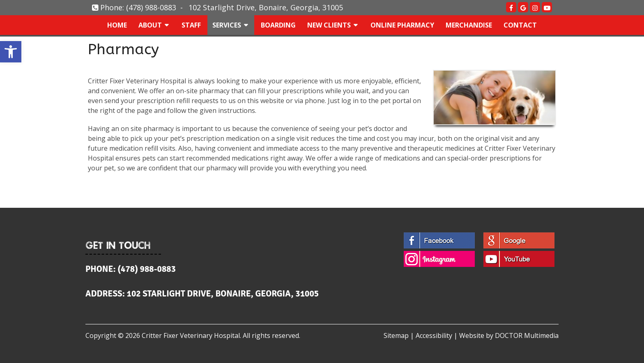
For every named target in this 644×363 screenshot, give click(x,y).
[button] (11, 52)
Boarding (278, 25)
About (150, 25)
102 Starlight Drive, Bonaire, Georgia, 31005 (266, 7)
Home (117, 25)
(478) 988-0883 (151, 7)
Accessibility (434, 335)
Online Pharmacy (402, 25)
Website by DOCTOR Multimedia (509, 335)
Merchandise (469, 25)
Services (227, 25)
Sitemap (396, 335)
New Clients (329, 25)
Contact (520, 25)
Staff (191, 25)
